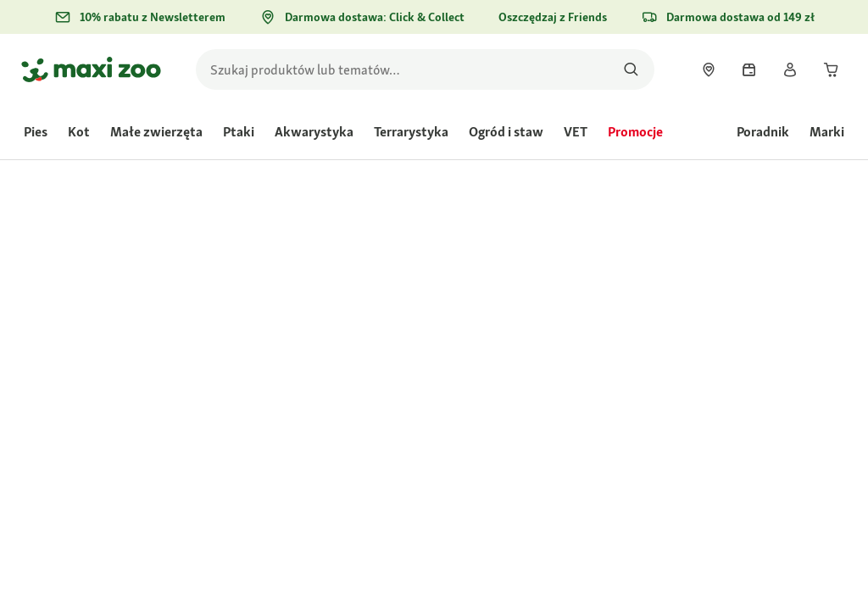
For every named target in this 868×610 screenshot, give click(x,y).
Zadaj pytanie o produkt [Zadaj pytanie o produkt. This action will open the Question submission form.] (735, 288)
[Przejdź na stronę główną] (91, 69)
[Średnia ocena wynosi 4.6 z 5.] (500, 287)
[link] (709, 69)
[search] (425, 69)
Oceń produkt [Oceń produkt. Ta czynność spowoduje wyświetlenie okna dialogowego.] (631, 288)
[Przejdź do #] (468, 398)
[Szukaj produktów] (631, 69)
